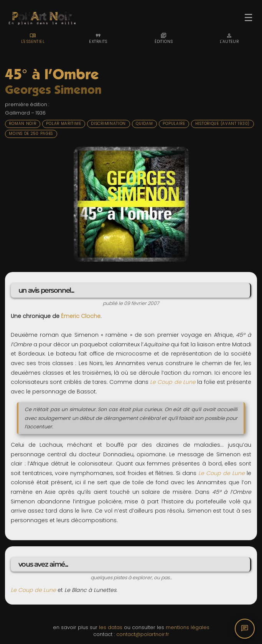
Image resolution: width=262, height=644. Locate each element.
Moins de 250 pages (31, 134)
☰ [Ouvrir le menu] (248, 18)
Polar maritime (63, 124)
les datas (111, 627)
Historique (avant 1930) (222, 124)
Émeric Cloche (81, 316)
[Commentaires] (245, 629)
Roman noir (22, 124)
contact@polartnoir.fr (143, 634)
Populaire (174, 124)
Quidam (144, 124)
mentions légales (188, 627)
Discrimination (108, 124)
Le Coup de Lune (173, 382)
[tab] (33, 38)
